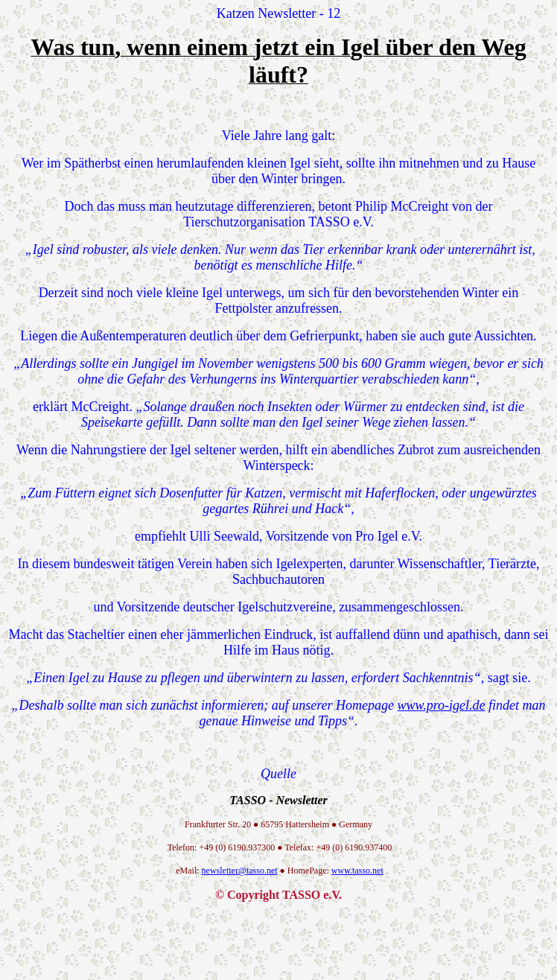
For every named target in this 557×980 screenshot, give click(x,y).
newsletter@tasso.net (240, 871)
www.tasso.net (357, 871)
